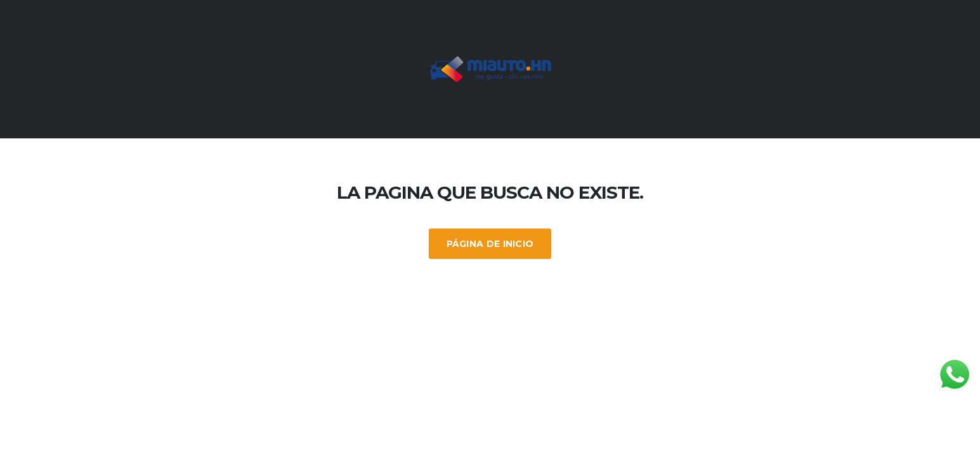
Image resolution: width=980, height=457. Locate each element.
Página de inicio (490, 244)
